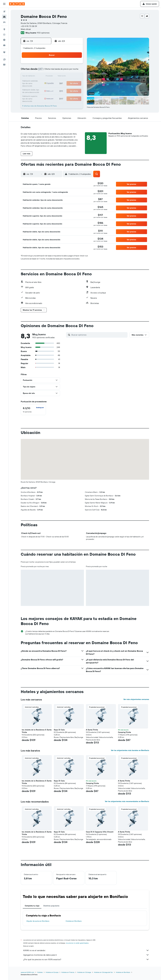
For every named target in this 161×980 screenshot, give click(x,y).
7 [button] (64, 70)
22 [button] (70, 82)
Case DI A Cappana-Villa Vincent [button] (100, 832)
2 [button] (76, 64)
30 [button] (76, 88)
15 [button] (70, 76)
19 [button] (52, 82)
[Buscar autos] (4, 22)
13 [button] (58, 76)
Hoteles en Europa (52, 972)
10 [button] (40, 76)
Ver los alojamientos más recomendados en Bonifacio (127, 801)
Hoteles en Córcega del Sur (103, 972)
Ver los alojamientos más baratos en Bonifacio (130, 750)
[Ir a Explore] (4, 29)
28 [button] (64, 88)
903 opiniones (43, 33)
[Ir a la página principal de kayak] (17, 4)
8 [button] (70, 70)
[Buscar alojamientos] (4, 17)
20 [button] (58, 82)
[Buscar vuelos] (4, 12)
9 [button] (76, 70)
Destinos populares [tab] (51, 906)
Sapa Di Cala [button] (59, 730)
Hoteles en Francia (68, 972)
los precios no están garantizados (77, 943)
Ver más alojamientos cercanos (136, 699)
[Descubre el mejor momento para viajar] (4, 40)
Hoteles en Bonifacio (74, 921)
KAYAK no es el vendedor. (86, 950)
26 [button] (52, 88)
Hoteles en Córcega (84, 972)
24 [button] (40, 88)
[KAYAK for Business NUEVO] (4, 45)
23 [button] (76, 82)
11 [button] (46, 76)
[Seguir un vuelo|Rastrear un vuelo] (4, 35)
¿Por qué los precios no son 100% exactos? (86, 959)
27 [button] (58, 88)
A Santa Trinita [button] (92, 730)
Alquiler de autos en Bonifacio (38, 921)
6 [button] (58, 70)
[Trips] (4, 52)
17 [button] (40, 82)
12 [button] (52, 76)
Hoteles (40, 972)
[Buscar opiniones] (99, 335)
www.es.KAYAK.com (27, 972)
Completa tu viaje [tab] (32, 906)
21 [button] (64, 82)
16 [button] (76, 76)
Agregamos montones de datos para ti (86, 955)
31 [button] (40, 95)
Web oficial (26, 29)
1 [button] (70, 64)
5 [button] (52, 70)
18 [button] (46, 82)
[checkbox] (33, 410)
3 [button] (40, 70)
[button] (4, 4)
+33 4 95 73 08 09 (29, 26)
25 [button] (46, 88)
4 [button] (46, 70)
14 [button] (64, 76)
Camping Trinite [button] (124, 732)
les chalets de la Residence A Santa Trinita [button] (37, 731)
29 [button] (70, 88)
